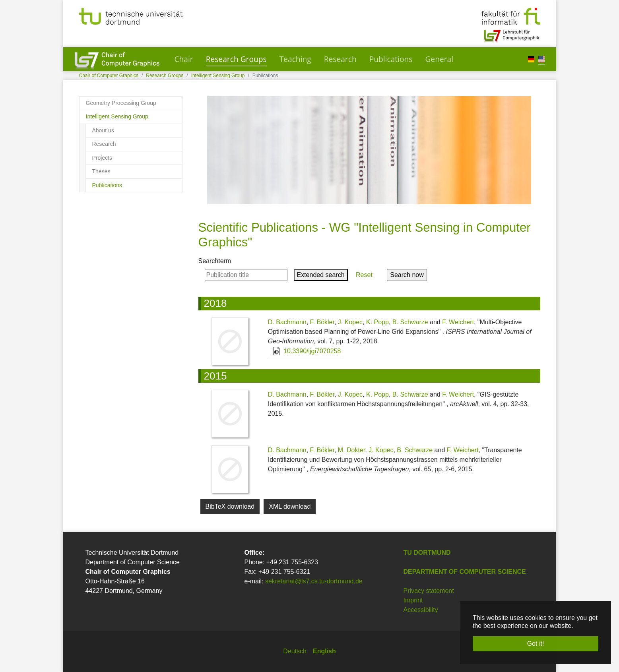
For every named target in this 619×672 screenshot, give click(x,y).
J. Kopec (350, 322)
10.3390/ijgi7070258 (305, 351)
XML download (290, 506)
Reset (364, 275)
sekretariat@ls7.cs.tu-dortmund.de (314, 581)
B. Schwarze (410, 322)
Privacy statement (429, 591)
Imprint (413, 600)
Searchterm (215, 261)
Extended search (321, 275)
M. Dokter (351, 450)
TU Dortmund (427, 553)
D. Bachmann (287, 322)
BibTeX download (230, 506)
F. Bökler (322, 322)
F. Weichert (458, 322)
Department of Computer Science (465, 572)
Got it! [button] (536, 644)
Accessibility (421, 610)
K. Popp (377, 322)
